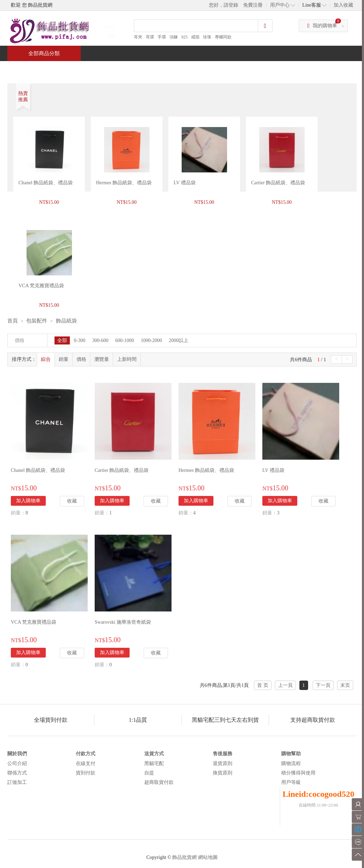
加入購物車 (28, 501)
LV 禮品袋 (185, 183)
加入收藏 (343, 5)
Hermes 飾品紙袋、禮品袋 (124, 183)
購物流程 (291, 763)
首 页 (263, 685)
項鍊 (174, 37)
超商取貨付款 (159, 782)
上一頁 (285, 685)
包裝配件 (37, 321)
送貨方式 (154, 754)
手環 (162, 37)
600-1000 (125, 340)
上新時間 (127, 359)
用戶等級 (291, 782)
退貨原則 (223, 763)
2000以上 (179, 340)
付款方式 (86, 754)
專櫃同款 (223, 37)
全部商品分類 (44, 53)
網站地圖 (208, 857)
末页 (345, 685)
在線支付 (86, 763)
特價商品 (79, 69)
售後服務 (223, 754)
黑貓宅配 (154, 763)
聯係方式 (17, 773)
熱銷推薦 (179, 69)
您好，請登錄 (224, 5)
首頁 (34, 69)
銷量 (64, 359)
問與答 (277, 69)
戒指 (195, 37)
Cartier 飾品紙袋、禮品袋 (278, 183)
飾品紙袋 (66, 321)
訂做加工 (17, 782)
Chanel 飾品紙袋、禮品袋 (46, 183)
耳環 (150, 37)
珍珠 (207, 37)
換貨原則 (223, 773)
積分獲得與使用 (298, 773)
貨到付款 (86, 773)
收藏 (72, 501)
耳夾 (138, 37)
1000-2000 (151, 340)
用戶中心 (280, 5)
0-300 (80, 340)
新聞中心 (230, 69)
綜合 (46, 359)
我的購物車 (325, 26)
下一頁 (323, 685)
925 (184, 37)
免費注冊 (253, 5)
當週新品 (129, 69)
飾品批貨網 (184, 857)
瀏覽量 (102, 359)
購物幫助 (291, 754)
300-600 (100, 340)
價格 (81, 359)
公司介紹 (17, 763)
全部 (62, 340)
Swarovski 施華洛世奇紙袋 (123, 622)
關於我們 (17, 754)
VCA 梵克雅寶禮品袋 (34, 622)
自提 (149, 773)
